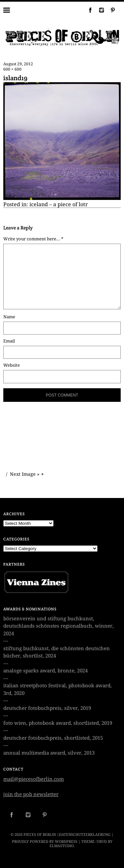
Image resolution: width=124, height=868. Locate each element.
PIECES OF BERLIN (40, 835)
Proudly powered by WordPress (45, 842)
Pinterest (110, 10)
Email (9, 341)
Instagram (99, 10)
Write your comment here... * (33, 239)
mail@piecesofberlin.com (34, 779)
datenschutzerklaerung (85, 835)
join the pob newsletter (31, 794)
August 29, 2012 (18, 64)
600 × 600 (12, 69)
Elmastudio (62, 846)
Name (9, 317)
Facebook (88, 10)
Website (12, 365)
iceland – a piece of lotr (59, 204)
